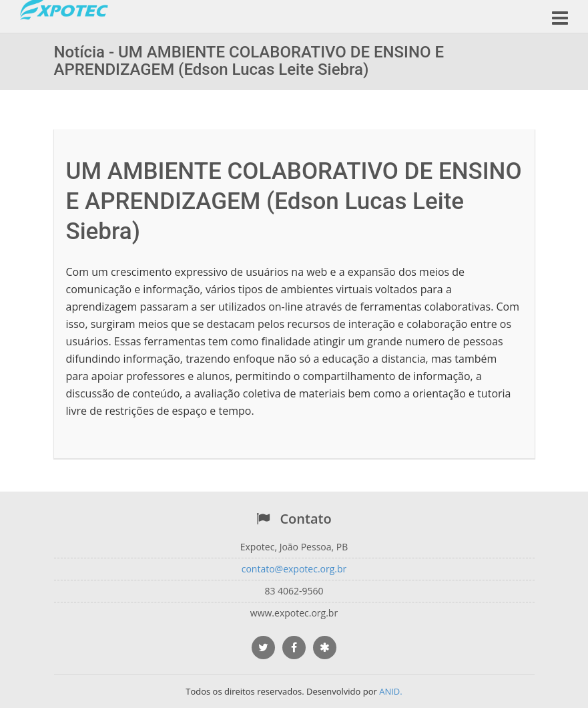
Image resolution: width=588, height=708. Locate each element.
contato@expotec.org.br (294, 569)
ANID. (391, 691)
